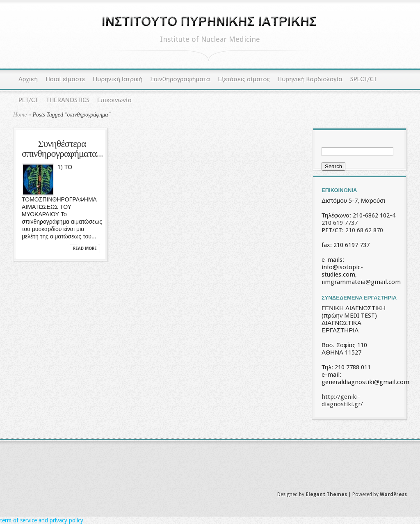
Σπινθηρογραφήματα (180, 79)
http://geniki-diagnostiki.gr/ (342, 400)
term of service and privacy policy (42, 520)
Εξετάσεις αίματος (244, 79)
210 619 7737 (340, 223)
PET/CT (28, 100)
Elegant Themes (326, 494)
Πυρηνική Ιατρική (118, 79)
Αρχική (28, 79)
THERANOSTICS (68, 100)
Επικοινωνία (114, 100)
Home (20, 115)
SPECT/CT (364, 79)
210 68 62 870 (364, 230)
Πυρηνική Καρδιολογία (310, 79)
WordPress (393, 494)
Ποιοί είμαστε (65, 79)
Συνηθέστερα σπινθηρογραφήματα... (62, 149)
